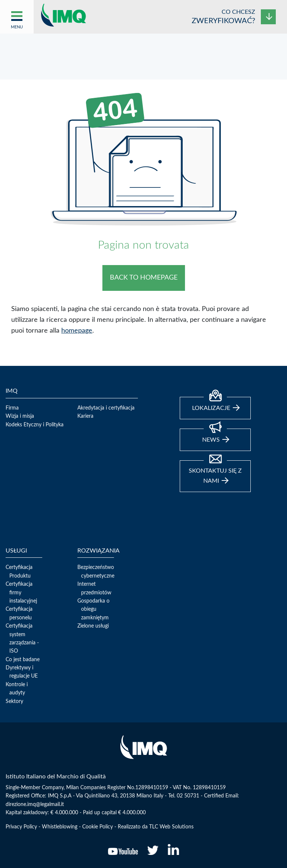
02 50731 (188, 796)
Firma (12, 408)
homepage (77, 331)
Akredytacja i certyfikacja (106, 408)
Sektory (14, 701)
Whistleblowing (60, 827)
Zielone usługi (93, 626)
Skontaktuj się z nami (215, 472)
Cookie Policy (98, 827)
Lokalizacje (216, 404)
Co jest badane (23, 660)
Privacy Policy (21, 827)
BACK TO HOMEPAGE (144, 278)
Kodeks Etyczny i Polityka (35, 425)
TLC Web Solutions (171, 827)
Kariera (85, 416)
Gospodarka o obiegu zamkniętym (93, 609)
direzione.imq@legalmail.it (35, 805)
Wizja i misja (20, 416)
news (216, 436)
